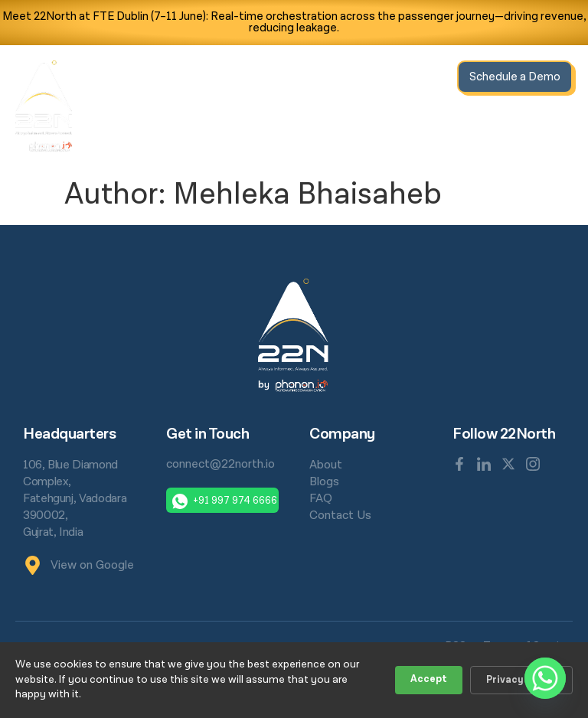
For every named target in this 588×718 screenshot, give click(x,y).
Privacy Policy (521, 680)
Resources (361, 79)
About (426, 79)
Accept (429, 679)
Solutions (281, 79)
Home (217, 79)
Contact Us (415, 124)
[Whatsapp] (545, 678)
